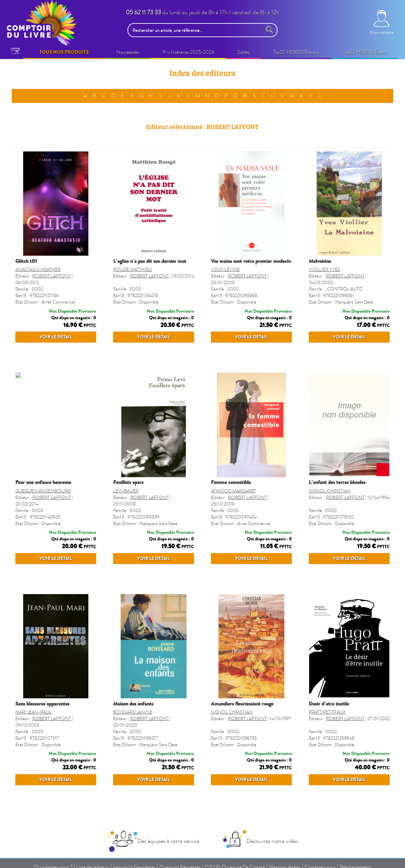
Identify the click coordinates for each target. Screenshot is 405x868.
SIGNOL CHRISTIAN (330, 491)
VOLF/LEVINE (225, 270)
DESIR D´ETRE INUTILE (329, 704)
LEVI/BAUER (126, 491)
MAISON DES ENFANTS (133, 704)
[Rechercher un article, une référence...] (196, 30)
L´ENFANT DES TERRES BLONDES (337, 482)
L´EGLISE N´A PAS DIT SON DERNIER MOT (150, 261)
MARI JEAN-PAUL (33, 712)
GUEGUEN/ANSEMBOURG (43, 491)
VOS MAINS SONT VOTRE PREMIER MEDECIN (251, 261)
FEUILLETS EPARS (128, 482)
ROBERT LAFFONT (52, 276)
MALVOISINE (320, 261)
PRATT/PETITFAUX (327, 712)
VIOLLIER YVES (324, 270)
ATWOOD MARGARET (233, 491)
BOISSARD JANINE (133, 712)
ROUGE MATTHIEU (133, 270)
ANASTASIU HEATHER (38, 270)
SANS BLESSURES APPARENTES (42, 704)
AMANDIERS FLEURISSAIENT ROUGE (242, 704)
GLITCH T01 (26, 261)
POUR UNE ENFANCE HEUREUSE (43, 482)
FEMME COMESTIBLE (231, 482)
